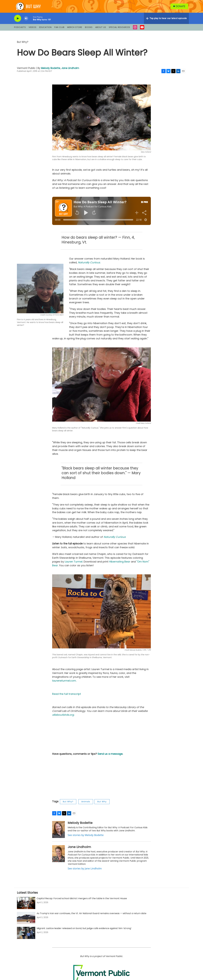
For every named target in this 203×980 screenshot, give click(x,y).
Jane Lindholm (70, 70)
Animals (86, 804)
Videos (32, 29)
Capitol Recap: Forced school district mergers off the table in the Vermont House (82, 901)
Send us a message (110, 756)
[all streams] (166, 20)
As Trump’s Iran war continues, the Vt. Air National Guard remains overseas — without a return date (91, 915)
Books (89, 29)
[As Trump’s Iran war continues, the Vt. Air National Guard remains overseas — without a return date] (26, 920)
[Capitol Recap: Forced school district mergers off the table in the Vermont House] (26, 905)
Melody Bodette (51, 70)
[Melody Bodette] (59, 832)
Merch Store (75, 29)
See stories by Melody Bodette (86, 837)
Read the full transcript (67, 696)
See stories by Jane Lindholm (85, 871)
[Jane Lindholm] (59, 856)
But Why (102, 804)
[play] (18, 21)
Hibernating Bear (120, 564)
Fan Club (59, 29)
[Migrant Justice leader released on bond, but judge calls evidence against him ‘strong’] (26, 935)
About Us (101, 29)
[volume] (26, 21)
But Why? (23, 44)
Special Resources (119, 29)
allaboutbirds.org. (63, 717)
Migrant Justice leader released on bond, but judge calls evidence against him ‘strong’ (84, 930)
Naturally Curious (115, 539)
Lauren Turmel (74, 564)
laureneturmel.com (64, 683)
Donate (181, 7)
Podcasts (20, 29)
